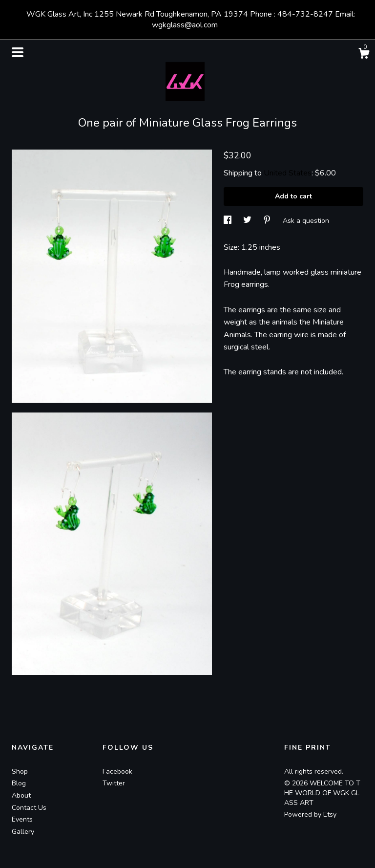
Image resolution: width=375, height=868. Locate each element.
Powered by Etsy (310, 814)
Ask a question (306, 221)
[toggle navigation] (18, 52)
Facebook (117, 771)
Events (22, 819)
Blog (19, 783)
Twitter (114, 783)
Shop (20, 771)
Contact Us (29, 808)
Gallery (23, 832)
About (21, 795)
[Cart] (364, 55)
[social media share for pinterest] (268, 221)
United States (288, 173)
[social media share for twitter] (248, 221)
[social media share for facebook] (229, 221)
